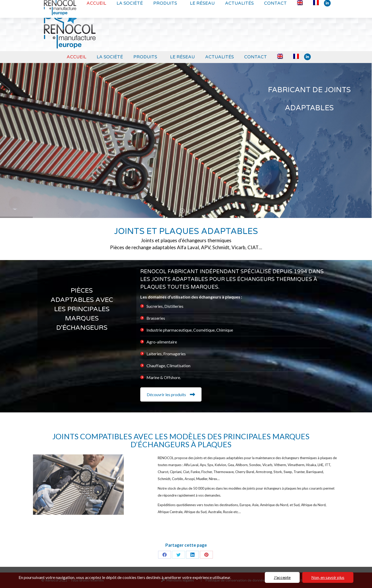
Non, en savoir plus (328, 577)
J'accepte (282, 577)
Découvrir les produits (171, 394)
